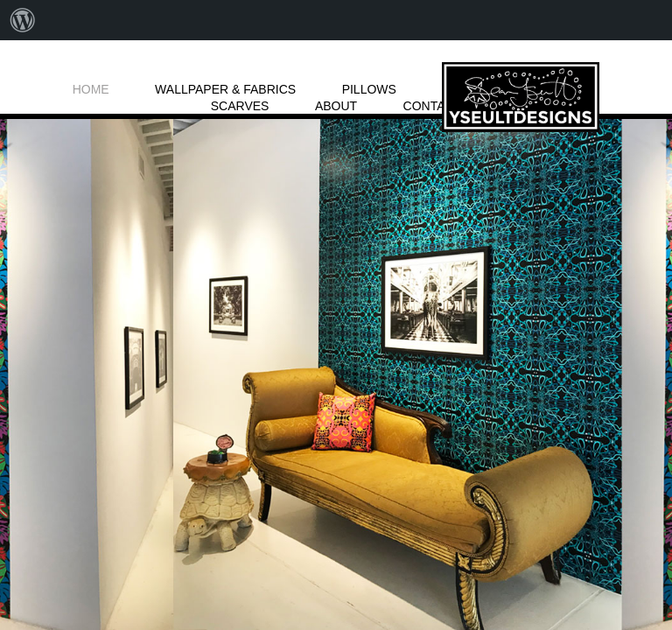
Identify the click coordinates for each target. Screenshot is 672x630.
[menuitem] (23, 20)
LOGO (521, 97)
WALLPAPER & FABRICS (225, 89)
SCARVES (240, 106)
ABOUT (336, 106)
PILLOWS (369, 89)
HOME (91, 89)
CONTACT (433, 106)
